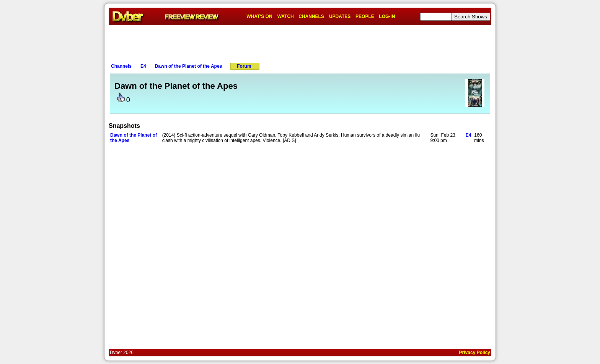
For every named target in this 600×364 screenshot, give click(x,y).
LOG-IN (387, 16)
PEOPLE (365, 16)
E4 (143, 66)
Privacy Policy (475, 353)
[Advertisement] (300, 42)
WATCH (286, 16)
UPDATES (340, 16)
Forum (244, 66)
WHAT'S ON (259, 16)
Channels (121, 66)
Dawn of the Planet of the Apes (189, 66)
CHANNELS (311, 16)
